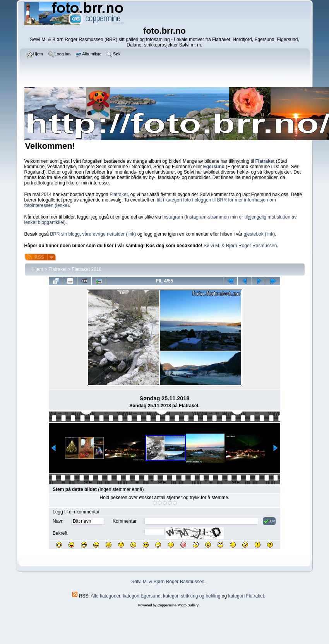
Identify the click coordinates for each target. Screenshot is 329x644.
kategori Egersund (141, 596)
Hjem (38, 269)
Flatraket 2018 (87, 269)
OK (269, 521)
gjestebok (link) (259, 234)
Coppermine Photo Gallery (178, 605)
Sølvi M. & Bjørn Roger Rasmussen (240, 246)
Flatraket (119, 195)
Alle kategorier (106, 596)
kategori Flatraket (246, 596)
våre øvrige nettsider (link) (109, 234)
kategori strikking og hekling (192, 596)
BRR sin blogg (65, 234)
